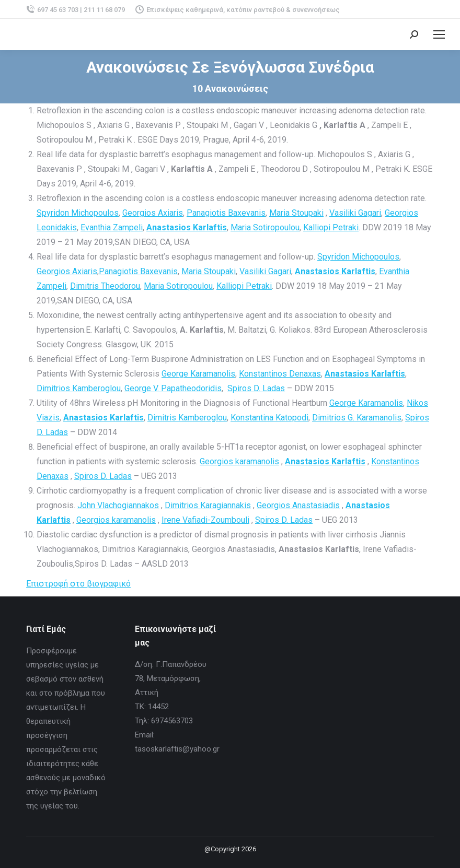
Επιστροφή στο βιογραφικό (78, 584)
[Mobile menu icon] (439, 34)
